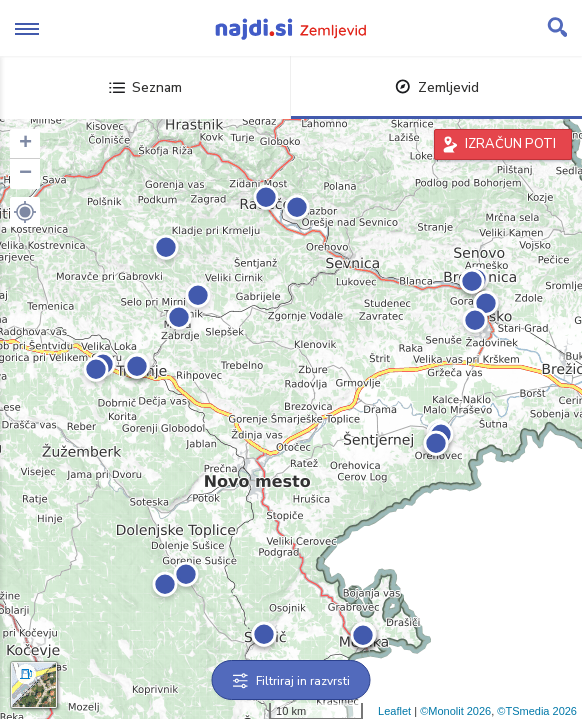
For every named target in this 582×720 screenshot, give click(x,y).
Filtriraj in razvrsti (291, 681)
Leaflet (394, 711)
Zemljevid (437, 87)
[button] (25, 212)
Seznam (145, 87)
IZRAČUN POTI (510, 144)
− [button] (25, 174)
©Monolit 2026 (455, 711)
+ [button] (25, 144)
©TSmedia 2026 (537, 711)
